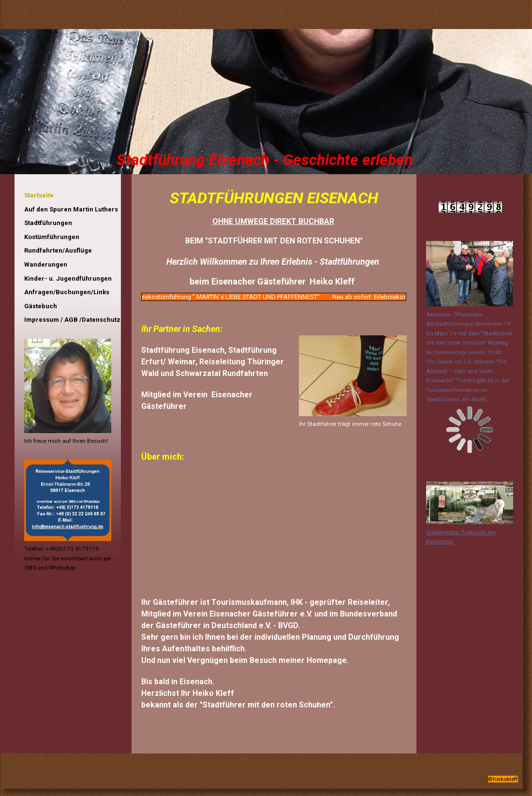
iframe (68, 610)
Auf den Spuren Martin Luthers (71, 209)
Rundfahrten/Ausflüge (58, 250)
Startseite (39, 195)
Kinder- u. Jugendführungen (68, 278)
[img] (266, 102)
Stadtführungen (48, 223)
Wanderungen (46, 264)
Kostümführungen (52, 237)
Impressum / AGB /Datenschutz (72, 320)
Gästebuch (41, 306)
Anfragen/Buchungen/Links (67, 292)
